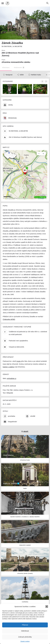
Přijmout (25, 625)
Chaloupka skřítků (9, 319)
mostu (18, 361)
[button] (47, 607)
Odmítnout (25, 631)
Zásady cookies (25, 641)
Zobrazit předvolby (25, 637)
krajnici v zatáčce (9, 367)
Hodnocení (19, 68)
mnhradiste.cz (11, 378)
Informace (6, 68)
